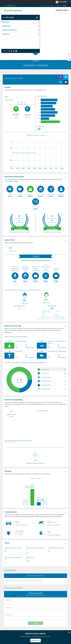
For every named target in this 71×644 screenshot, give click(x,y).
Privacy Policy (58, 6)
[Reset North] (69, 60)
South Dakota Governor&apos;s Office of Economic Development (25, 581)
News (46, 6)
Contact (51, 6)
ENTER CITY (36, 602)
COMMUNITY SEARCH (62, 10)
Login (65, 6)
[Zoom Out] (69, 57)
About (42, 6)
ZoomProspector (13, 11)
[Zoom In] (69, 54)
